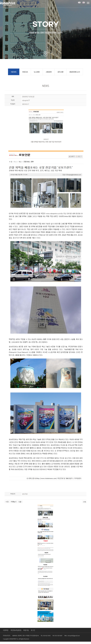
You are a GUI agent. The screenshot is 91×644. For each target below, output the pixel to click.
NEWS (14, 72)
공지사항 (60, 72)
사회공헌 (49, 72)
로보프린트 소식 (75, 72)
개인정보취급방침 (16, 630)
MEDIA (25, 72)
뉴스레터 (37, 72)
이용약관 (6, 630)
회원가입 (26, 630)
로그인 (33, 630)
